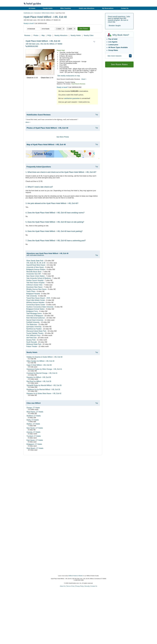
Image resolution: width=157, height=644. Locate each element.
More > (28, 122)
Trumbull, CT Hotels (34, 436)
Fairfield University (33, 322)
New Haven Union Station (35, 276)
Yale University (32, 296)
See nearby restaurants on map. (69, 76)
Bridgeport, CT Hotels (34, 444)
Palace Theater (32, 346)
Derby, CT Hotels (33, 420)
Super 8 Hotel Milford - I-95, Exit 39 (39, 365)
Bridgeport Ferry (32, 311)
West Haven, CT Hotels (35, 412)
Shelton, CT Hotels (33, 424)
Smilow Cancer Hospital (35, 280)
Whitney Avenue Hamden (35, 302)
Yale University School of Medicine (39, 278)
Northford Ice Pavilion (34, 329)
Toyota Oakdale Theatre (35, 333)
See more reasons (114, 56)
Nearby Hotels (76, 35)
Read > (84, 79)
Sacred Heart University (35, 320)
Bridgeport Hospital (33, 294)
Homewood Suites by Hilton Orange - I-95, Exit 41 (44, 369)
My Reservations (108, 8)
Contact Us (125, 8)
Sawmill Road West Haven (36, 265)
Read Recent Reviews (78, 84)
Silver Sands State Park (35, 261)
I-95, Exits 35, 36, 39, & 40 (36, 263)
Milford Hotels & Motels (48, 13)
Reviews (27, 35)
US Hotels (32, 8)
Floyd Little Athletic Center (36, 300)
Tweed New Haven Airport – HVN (38, 298)
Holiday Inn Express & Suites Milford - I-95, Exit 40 (44, 357)
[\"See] (130, 56)
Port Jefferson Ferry (33, 335)
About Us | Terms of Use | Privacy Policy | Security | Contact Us (78, 586)
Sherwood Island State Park (36, 331)
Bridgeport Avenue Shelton (36, 269)
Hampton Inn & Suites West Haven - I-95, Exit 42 (44, 393)
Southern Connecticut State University (40, 307)
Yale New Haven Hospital (35, 283)
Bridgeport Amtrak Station (35, 309)
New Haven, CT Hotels (35, 428)
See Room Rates (119, 64)
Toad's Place (31, 291)
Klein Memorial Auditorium (36, 318)
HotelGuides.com (28, 13)
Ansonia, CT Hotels (33, 432)
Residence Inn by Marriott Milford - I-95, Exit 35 (43, 389)
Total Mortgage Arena (34, 313)
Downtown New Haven (34, 287)
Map (43, 35)
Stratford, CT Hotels (34, 416)
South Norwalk (32, 342)
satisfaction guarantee (72, 98)
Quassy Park (31, 340)
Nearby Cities (89, 35)
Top (97, 115)
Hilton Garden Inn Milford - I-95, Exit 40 (40, 361)
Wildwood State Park (34, 344)
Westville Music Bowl (34, 272)
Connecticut (37, 13)
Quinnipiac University (34, 327)
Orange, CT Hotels (33, 408)
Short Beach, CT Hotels (35, 448)
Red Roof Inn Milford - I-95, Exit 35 (39, 381)
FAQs (49, 35)
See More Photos (63, 137)
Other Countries (66, 8)
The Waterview (32, 324)
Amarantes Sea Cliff (33, 274)
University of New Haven (35, 267)
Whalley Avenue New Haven (36, 289)
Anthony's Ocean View (34, 285)
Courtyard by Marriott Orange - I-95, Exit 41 (42, 373)
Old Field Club (31, 338)
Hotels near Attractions (87, 8)
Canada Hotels (48, 8)
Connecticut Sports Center (36, 305)
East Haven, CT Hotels (35, 440)
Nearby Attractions (61, 35)
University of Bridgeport (35, 316)
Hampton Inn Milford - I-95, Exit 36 (39, 377)
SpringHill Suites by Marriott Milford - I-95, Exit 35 (44, 385)
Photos (36, 35)
